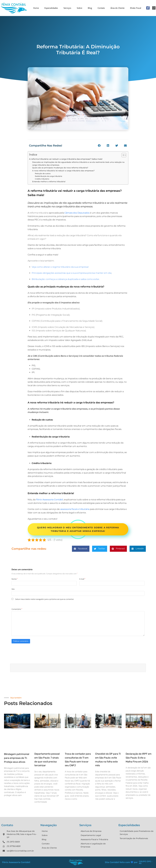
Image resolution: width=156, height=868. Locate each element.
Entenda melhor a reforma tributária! (49, 181)
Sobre (79, 8)
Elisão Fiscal (136, 8)
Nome (15, 579)
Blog (90, 8)
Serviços (67, 8)
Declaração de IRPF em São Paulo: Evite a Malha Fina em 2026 (139, 758)
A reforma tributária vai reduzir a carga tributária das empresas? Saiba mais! (66, 159)
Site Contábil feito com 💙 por (121, 862)
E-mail (82, 579)
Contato (101, 8)
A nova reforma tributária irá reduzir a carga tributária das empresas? (63, 171)
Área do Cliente (117, 8)
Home (36, 8)
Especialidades (51, 8)
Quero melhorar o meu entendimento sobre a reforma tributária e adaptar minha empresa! (78, 529)
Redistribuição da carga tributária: (49, 176)
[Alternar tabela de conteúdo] (123, 155)
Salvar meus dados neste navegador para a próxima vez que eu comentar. (45, 599)
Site (13, 589)
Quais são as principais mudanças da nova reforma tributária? (60, 168)
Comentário (17, 609)
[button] (99, 145)
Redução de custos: (43, 174)
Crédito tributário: (42, 179)
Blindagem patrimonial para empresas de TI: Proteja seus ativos (17, 758)
